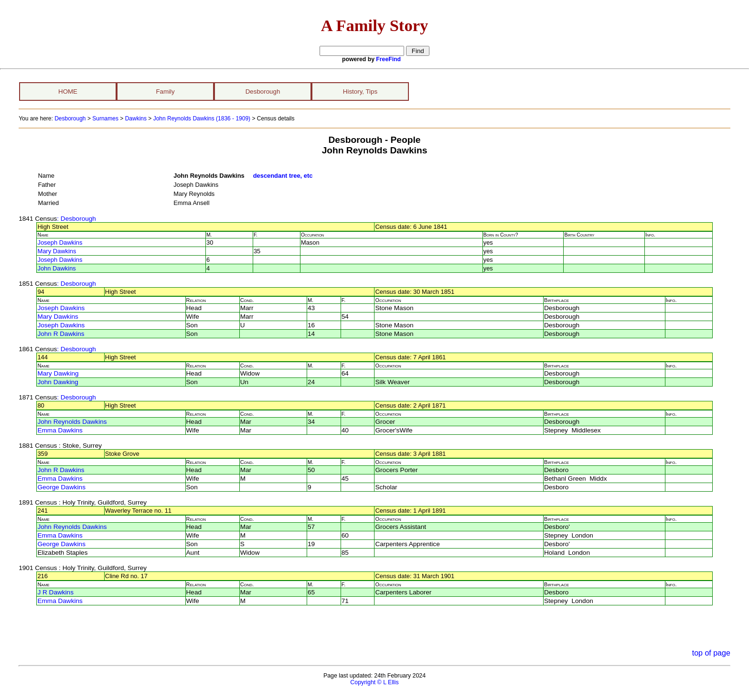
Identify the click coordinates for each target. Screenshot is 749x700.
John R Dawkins (61, 334)
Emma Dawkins (60, 430)
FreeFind (388, 59)
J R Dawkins (55, 592)
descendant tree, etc (283, 176)
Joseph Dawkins (60, 242)
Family (165, 92)
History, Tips (360, 92)
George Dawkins (61, 487)
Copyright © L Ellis (374, 682)
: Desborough (76, 219)
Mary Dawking (58, 373)
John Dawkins (56, 268)
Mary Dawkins (57, 251)
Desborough (263, 92)
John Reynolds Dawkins (72, 422)
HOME (68, 92)
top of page (711, 653)
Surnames (105, 118)
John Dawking (58, 382)
